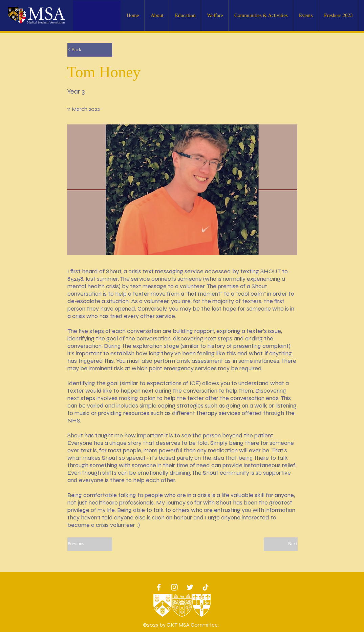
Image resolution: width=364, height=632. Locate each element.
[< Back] (90, 50)
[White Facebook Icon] (159, 587)
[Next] (281, 544)
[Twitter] (190, 587)
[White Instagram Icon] (174, 587)
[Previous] (90, 544)
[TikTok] (206, 587)
